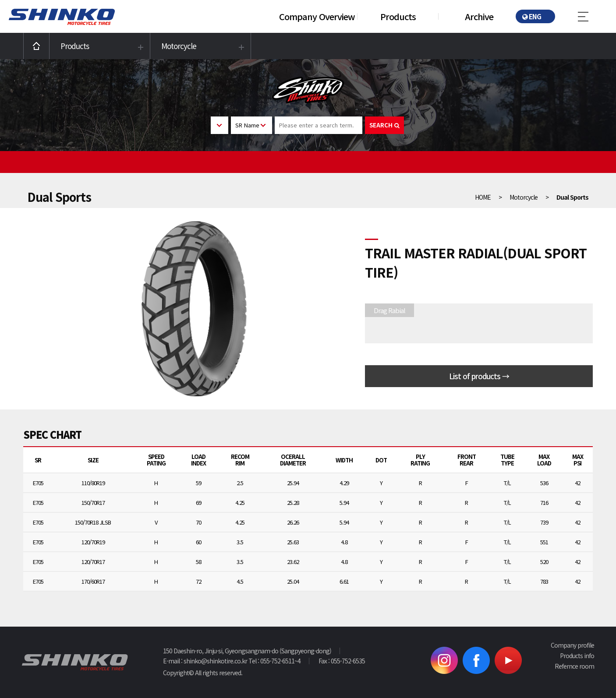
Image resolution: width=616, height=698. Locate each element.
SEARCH (384, 125)
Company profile (572, 645)
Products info (577, 656)
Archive (479, 16)
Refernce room (574, 666)
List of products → (479, 376)
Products (398, 16)
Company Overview (317, 16)
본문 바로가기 (0, 0)
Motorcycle (179, 46)
